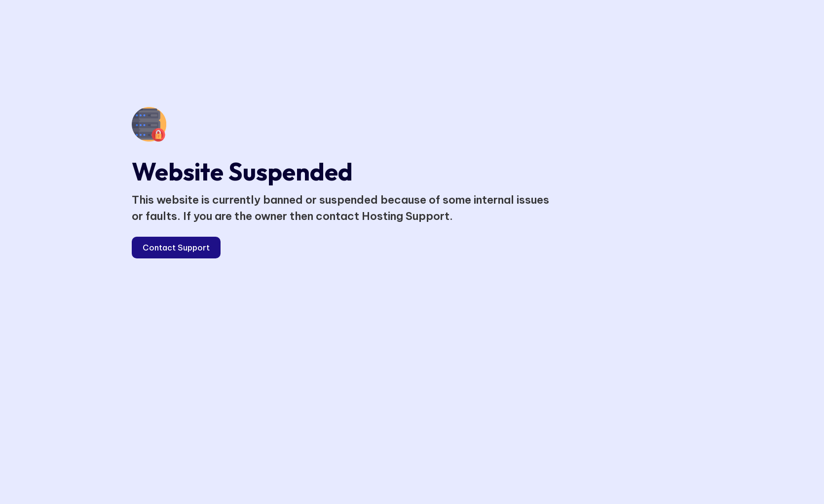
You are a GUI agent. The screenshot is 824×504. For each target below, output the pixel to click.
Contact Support (176, 248)
